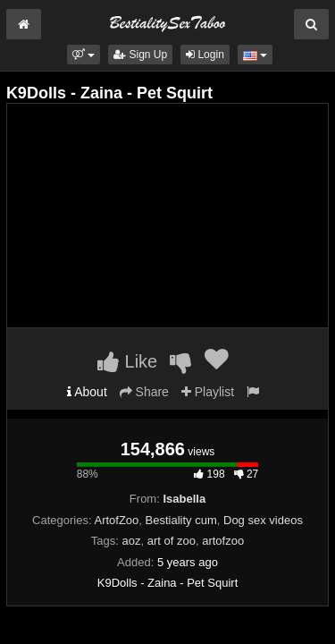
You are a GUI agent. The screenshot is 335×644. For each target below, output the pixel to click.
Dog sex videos (263, 520)
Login (205, 55)
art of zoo (172, 541)
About (87, 392)
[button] (84, 55)
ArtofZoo (116, 520)
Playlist (208, 392)
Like (127, 361)
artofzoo (223, 541)
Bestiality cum (181, 520)
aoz (132, 541)
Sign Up (140, 55)
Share (144, 392)
